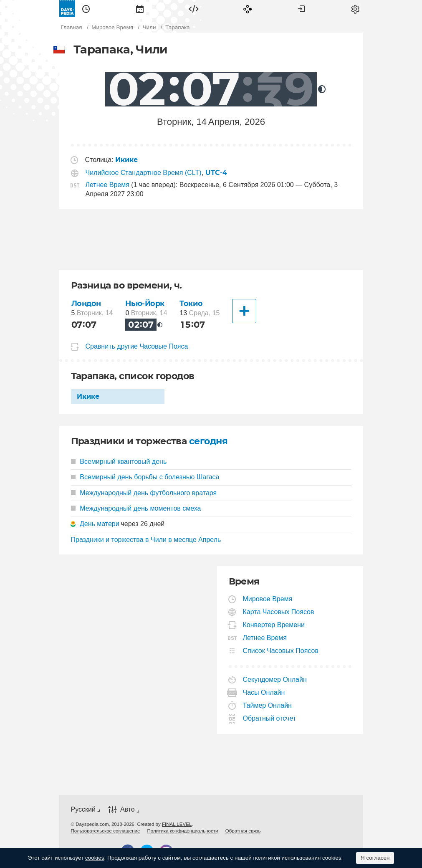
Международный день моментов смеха (136, 508)
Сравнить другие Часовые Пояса (137, 346)
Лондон (86, 303)
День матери (100, 524)
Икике (88, 396)
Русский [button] (83, 809)
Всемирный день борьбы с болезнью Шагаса (145, 477)
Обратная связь (243, 831)
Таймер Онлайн (268, 705)
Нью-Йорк (145, 303)
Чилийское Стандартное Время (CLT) (144, 173)
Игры (248, 8)
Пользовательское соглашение (106, 831)
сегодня (208, 441)
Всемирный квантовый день (119, 462)
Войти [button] (301, 8)
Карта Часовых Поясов (279, 612)
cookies (95, 858)
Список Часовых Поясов (281, 651)
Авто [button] (128, 809)
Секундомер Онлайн (275, 679)
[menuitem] (86, 8)
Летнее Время (107, 185)
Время (86, 8)
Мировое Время (268, 599)
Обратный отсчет (270, 718)
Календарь (140, 8)
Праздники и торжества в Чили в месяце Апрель (146, 540)
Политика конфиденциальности (183, 831)
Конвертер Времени (274, 625)
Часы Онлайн (264, 692)
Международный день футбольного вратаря (144, 493)
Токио (191, 303)
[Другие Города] (244, 311)
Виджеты (194, 8)
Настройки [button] (355, 8)
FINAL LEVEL (177, 824)
